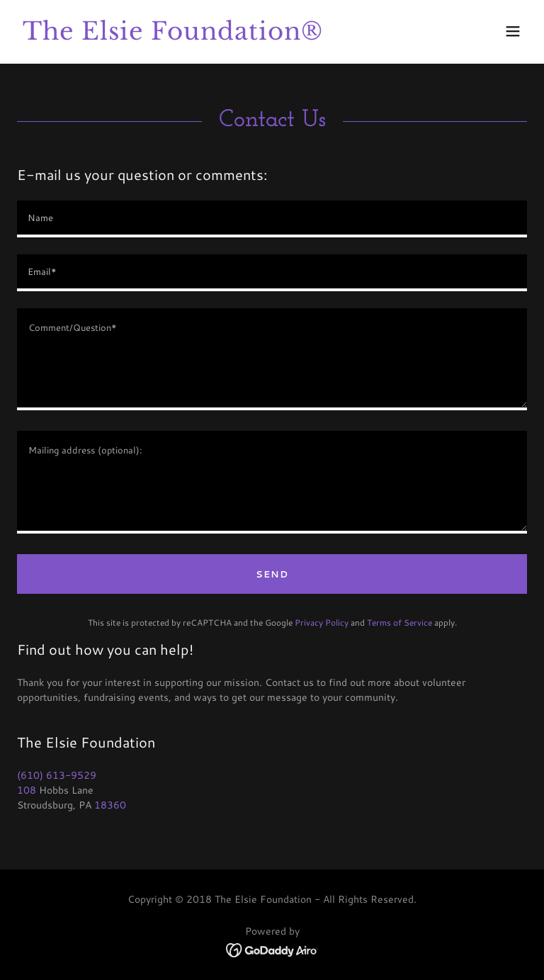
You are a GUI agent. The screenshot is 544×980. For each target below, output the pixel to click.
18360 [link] (110, 805)
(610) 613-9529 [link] (57, 775)
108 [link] (27, 790)
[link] (173, 36)
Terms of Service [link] (399, 623)
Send (272, 574)
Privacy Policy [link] (322, 623)
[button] (513, 31)
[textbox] (272, 219)
